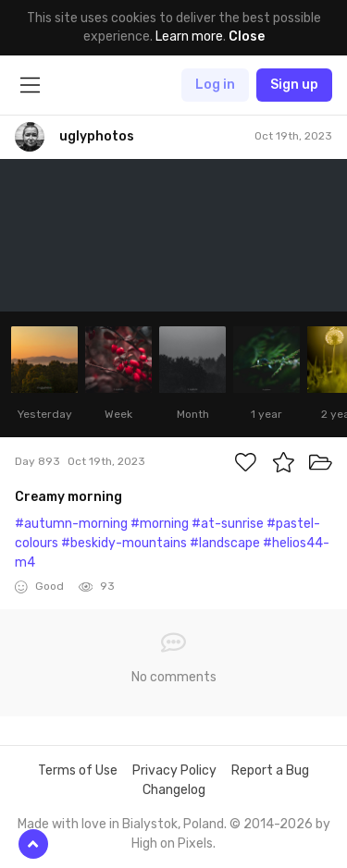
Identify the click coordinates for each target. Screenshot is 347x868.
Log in (215, 85)
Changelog (174, 790)
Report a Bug (270, 770)
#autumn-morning (71, 524)
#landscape (225, 543)
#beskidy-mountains (124, 543)
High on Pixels (172, 844)
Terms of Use (78, 770)
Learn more (189, 37)
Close (247, 37)
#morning (160, 524)
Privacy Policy (174, 770)
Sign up (294, 85)
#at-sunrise (228, 524)
